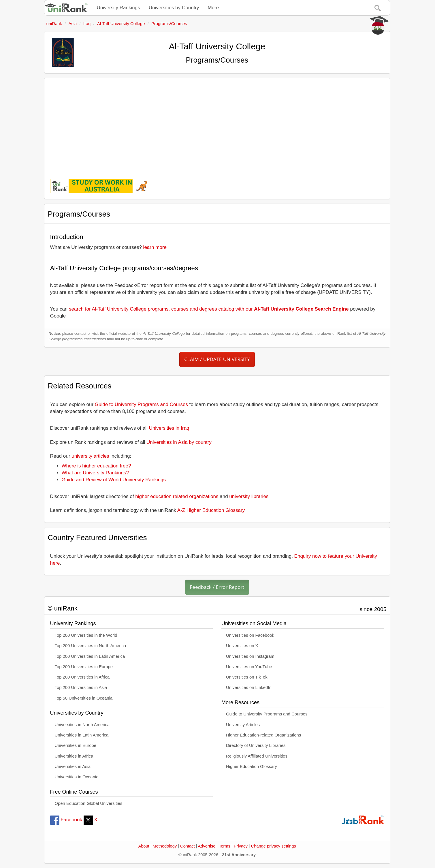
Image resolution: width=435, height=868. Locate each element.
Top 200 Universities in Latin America (90, 656)
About (144, 846)
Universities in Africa (74, 756)
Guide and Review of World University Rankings (114, 480)
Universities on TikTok (247, 677)
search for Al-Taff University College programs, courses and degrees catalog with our (209, 309)
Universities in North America (82, 725)
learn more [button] (155, 247)
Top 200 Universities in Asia (81, 687)
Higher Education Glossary (252, 766)
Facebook (66, 820)
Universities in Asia (73, 766)
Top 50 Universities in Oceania (84, 698)
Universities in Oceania (77, 777)
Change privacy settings (274, 846)
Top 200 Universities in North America (91, 646)
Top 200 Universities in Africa (82, 677)
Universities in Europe (76, 745)
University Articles (243, 725)
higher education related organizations (177, 496)
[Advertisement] (217, 124)
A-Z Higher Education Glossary (211, 510)
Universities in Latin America (82, 735)
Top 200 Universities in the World (86, 635)
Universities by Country (174, 8)
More (213, 8)
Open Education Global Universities (89, 803)
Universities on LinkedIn (249, 687)
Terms (225, 846)
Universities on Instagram (250, 656)
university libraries (249, 496)
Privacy (241, 846)
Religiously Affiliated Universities (257, 756)
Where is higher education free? (96, 466)
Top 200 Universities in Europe (84, 667)
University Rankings (118, 8)
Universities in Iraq (169, 428)
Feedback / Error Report (217, 587)
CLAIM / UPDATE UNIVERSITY (217, 359)
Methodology (165, 846)
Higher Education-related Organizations (263, 735)
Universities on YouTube (249, 667)
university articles (90, 456)
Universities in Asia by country (179, 442)
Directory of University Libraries (256, 745)
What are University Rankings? (95, 473)
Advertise (207, 846)
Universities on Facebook (250, 635)
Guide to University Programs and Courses (141, 404)
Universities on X (242, 646)
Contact (187, 846)
